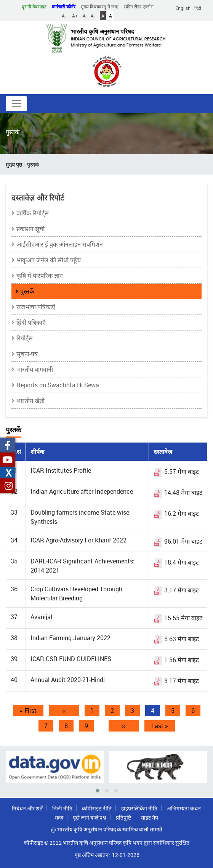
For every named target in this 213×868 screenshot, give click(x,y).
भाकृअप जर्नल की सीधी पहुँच (49, 260)
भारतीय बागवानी (35, 369)
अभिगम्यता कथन (184, 808)
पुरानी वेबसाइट (34, 6)
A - (64, 16)
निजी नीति (62, 808)
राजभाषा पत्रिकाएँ (36, 307)
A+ (75, 16)
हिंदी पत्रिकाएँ (31, 322)
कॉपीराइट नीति (97, 808)
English (183, 8)
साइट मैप (149, 817)
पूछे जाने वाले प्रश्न (90, 817)
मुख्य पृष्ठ (14, 164)
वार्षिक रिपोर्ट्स (33, 213)
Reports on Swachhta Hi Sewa (58, 385)
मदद (59, 817)
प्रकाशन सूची (30, 229)
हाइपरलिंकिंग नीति (139, 808)
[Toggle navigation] (16, 104)
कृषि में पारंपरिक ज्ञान (40, 276)
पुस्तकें (27, 291)
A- (93, 16)
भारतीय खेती (30, 401)
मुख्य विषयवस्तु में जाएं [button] (100, 6)
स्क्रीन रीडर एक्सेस (139, 6)
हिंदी (198, 8)
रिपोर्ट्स (25, 338)
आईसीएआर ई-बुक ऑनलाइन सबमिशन (60, 244)
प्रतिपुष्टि (123, 817)
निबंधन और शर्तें (27, 808)
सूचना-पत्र (27, 354)
